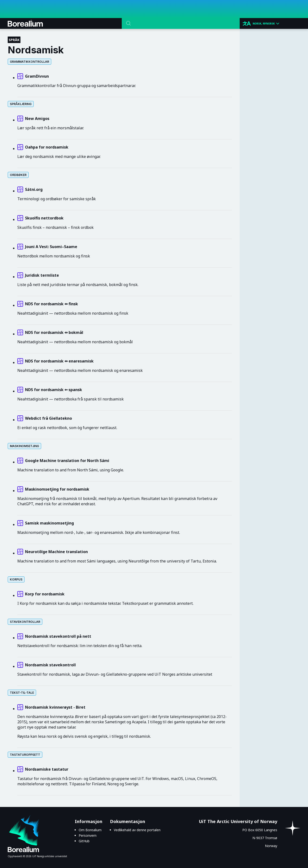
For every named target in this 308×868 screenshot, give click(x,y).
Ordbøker (18, 175)
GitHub (84, 841)
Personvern (88, 835)
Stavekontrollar (25, 622)
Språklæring (21, 104)
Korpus (16, 579)
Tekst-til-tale (22, 693)
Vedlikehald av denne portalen (137, 830)
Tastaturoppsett (25, 755)
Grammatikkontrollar (29, 62)
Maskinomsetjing (24, 446)
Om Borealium (90, 830)
